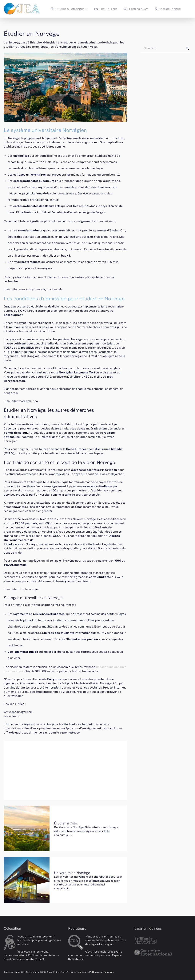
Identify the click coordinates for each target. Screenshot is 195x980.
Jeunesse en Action (15, 972)
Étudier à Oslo (65, 823)
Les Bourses (106, 9)
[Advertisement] (65, 772)
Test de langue (168, 9)
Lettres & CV (136, 9)
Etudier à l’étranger (67, 9)
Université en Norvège (72, 873)
